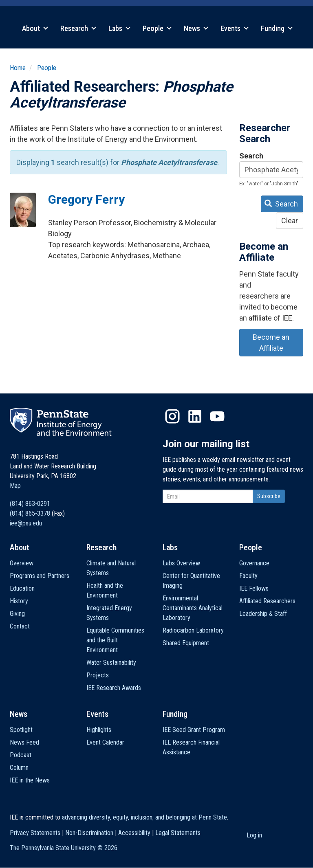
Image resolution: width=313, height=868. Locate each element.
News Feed (24, 742)
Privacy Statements (35, 833)
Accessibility (134, 833)
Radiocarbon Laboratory (193, 630)
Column (19, 768)
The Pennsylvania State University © (64, 848)
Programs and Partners (40, 576)
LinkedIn (195, 416)
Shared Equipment (186, 643)
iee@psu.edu (26, 523)
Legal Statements (178, 833)
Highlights (99, 730)
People (157, 28)
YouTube (217, 416)
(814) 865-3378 (30, 513)
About (35, 28)
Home (18, 68)
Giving (17, 614)
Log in (254, 835)
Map (15, 486)
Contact (20, 626)
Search (251, 156)
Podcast (21, 755)
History (19, 601)
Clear (290, 221)
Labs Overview (181, 563)
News (196, 28)
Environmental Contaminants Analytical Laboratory (193, 608)
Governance (254, 563)
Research (78, 28)
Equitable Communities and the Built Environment (115, 640)
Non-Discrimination (89, 833)
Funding (277, 28)
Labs (119, 28)
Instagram (172, 416)
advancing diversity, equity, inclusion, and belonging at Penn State (144, 817)
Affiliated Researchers (267, 601)
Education (22, 588)
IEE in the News (30, 780)
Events (235, 28)
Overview (22, 563)
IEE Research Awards (114, 688)
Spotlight (21, 730)
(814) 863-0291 (30, 504)
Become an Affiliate (271, 343)
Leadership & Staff (263, 614)
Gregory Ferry (86, 199)
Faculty (248, 576)
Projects (98, 675)
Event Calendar (105, 742)
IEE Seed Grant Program (194, 730)
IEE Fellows (254, 588)
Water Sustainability (111, 663)
